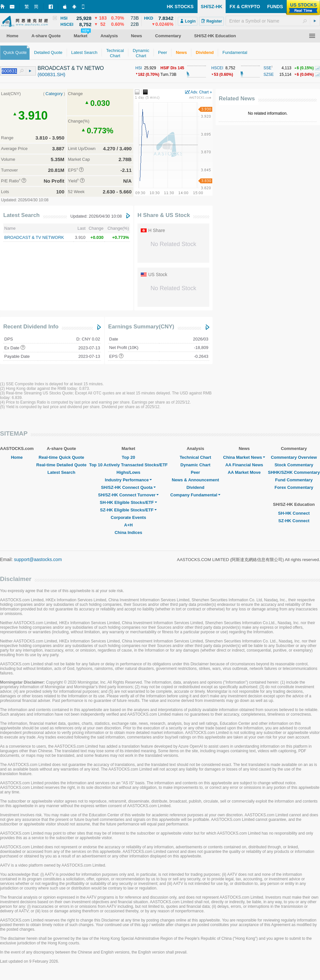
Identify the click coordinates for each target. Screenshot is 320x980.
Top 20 (128, 457)
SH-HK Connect (294, 513)
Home (17, 457)
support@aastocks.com (38, 559)
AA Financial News (244, 465)
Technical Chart (195, 457)
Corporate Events (128, 517)
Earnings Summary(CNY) (141, 327)
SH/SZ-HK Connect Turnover (128, 495)
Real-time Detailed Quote (61, 465)
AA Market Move (244, 472)
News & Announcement (195, 480)
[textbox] (273, 21)
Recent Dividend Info (31, 327)
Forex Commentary (294, 487)
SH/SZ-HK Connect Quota (128, 487)
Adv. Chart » (201, 92)
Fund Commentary (294, 480)
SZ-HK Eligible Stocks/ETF (128, 510)
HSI (139, 68)
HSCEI (217, 68)
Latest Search (22, 215)
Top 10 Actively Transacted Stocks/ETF (128, 465)
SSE (267, 68)
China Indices (128, 532)
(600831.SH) (51, 74)
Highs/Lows (128, 472)
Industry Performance (128, 480)
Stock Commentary (294, 465)
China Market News (244, 457)
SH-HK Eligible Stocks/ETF (128, 502)
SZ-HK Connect (294, 521)
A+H (128, 525)
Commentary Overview (294, 457)
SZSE (269, 75)
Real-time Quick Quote (61, 457)
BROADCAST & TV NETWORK (34, 237)
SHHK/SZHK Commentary (294, 472)
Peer (195, 472)
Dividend (195, 487)
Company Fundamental (196, 495)
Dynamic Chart (196, 465)
